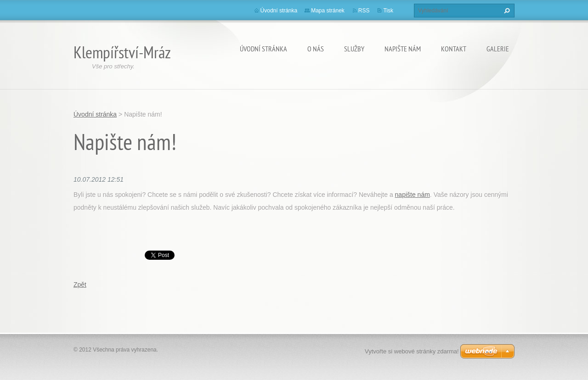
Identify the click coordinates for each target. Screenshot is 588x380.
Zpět (80, 285)
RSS (364, 11)
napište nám (413, 195)
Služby (354, 49)
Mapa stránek (328, 11)
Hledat (506, 11)
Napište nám (403, 49)
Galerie (498, 49)
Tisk (388, 11)
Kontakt (454, 49)
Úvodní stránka (263, 49)
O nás (316, 49)
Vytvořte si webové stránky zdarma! (412, 351)
